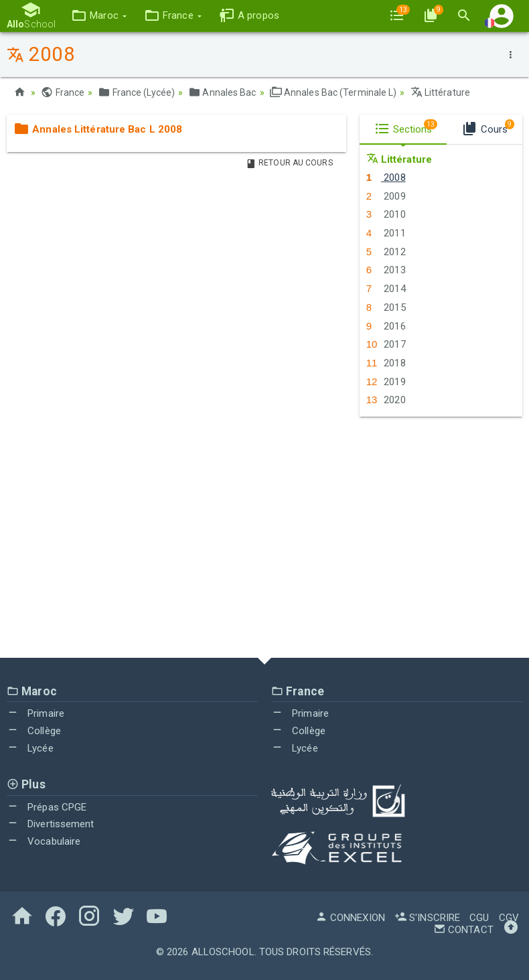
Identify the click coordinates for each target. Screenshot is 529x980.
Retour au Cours (289, 163)
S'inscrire (427, 918)
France (63, 92)
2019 (386, 382)
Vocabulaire (44, 841)
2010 (386, 214)
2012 (386, 252)
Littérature (440, 92)
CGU (479, 918)
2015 (386, 307)
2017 (386, 344)
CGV (509, 918)
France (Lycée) (136, 92)
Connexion (350, 918)
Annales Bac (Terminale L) (333, 92)
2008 (386, 178)
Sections (406, 127)
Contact (463, 930)
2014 (386, 289)
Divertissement (51, 824)
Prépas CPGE (47, 807)
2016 (386, 326)
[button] (99, 16)
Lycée (30, 748)
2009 (386, 196)
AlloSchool (223, 952)
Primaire (35, 713)
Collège (34, 731)
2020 (386, 400)
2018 (386, 363)
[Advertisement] (264, 537)
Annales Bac (222, 92)
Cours (487, 127)
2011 (386, 233)
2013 (386, 270)
